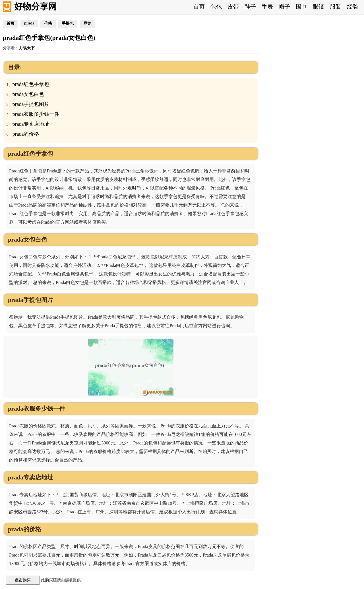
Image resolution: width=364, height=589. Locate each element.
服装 (336, 7)
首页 (199, 7)
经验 (353, 7)
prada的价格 (26, 134)
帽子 (284, 7)
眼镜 (318, 7)
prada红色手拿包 (31, 84)
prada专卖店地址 (31, 124)
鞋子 (250, 7)
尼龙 (87, 23)
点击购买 (23, 580)
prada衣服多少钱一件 (36, 114)
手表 (267, 7)
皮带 (233, 7)
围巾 (301, 7)
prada (29, 23)
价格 (48, 23)
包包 (216, 7)
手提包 (68, 23)
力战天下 (27, 48)
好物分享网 (36, 6)
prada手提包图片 (31, 104)
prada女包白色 (28, 94)
